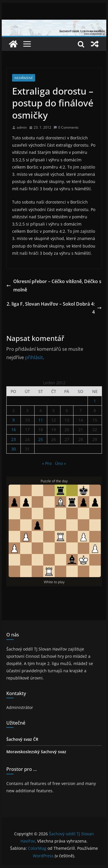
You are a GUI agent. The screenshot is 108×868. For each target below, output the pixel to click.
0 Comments (66, 127)
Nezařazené (24, 78)
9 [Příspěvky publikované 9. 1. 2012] (14, 420)
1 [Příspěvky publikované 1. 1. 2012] (95, 401)
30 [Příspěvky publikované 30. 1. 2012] (14, 449)
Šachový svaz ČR (22, 739)
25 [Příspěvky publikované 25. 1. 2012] (41, 439)
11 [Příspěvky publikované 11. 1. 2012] (41, 420)
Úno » (60, 463)
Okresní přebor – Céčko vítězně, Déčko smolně (54, 286)
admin (22, 127)
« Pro (47, 463)
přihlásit (34, 357)
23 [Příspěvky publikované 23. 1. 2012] (14, 439)
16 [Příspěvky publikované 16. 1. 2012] (14, 430)
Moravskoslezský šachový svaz (36, 752)
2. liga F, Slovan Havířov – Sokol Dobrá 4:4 (54, 308)
